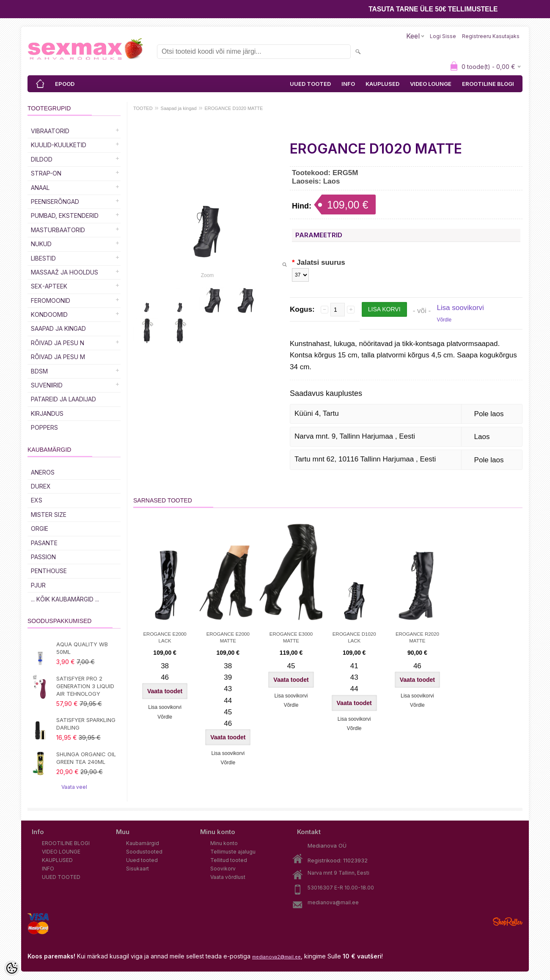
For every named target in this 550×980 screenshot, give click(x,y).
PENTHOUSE (49, 571)
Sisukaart (137, 869)
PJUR (38, 585)
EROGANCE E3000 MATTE (291, 637)
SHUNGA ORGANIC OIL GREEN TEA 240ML (86, 758)
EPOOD (65, 84)
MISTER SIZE (49, 515)
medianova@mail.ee (333, 902)
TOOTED (143, 108)
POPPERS (44, 427)
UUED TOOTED (310, 84)
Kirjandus (47, 413)
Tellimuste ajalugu (233, 852)
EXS (37, 500)
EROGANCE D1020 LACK (354, 637)
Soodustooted (144, 852)
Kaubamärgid (143, 843)
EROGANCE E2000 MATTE (228, 637)
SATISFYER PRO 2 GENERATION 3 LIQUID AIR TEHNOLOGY (85, 686)
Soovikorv (223, 869)
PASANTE (44, 543)
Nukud (41, 244)
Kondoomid (49, 314)
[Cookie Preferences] (12, 968)
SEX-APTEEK (49, 286)
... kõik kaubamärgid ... (65, 599)
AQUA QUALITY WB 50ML (82, 648)
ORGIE (40, 528)
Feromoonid (51, 301)
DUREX (41, 486)
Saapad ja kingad (58, 328)
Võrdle (444, 320)
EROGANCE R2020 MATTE (417, 637)
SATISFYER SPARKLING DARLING (86, 724)
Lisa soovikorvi (460, 308)
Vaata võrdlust (228, 877)
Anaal (40, 188)
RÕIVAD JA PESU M (58, 357)
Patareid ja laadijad (63, 399)
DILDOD (42, 159)
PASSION (43, 557)
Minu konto (224, 843)
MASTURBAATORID (58, 230)
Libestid (43, 258)
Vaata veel (74, 787)
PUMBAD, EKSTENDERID (65, 215)
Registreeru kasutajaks (491, 36)
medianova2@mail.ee (276, 957)
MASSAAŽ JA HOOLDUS (65, 272)
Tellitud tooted (229, 860)
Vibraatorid (50, 131)
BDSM (39, 371)
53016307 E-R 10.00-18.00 (341, 888)
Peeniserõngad (55, 202)
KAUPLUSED (382, 84)
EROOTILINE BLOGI (488, 84)
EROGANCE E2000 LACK (165, 637)
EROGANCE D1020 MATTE (234, 108)
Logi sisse (443, 36)
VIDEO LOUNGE (431, 84)
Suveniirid (47, 385)
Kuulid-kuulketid (59, 145)
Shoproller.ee (508, 922)
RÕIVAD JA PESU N (58, 343)
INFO (348, 84)
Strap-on (46, 173)
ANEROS (43, 472)
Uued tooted (142, 860)
